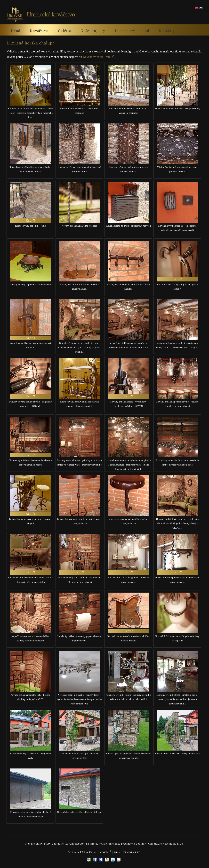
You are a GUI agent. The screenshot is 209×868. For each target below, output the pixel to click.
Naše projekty (93, 31)
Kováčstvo (39, 31)
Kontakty (167, 31)
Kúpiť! (30, 220)
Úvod (16, 31)
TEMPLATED (132, 852)
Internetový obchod (132, 31)
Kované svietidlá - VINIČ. (99, 57)
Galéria (64, 31)
